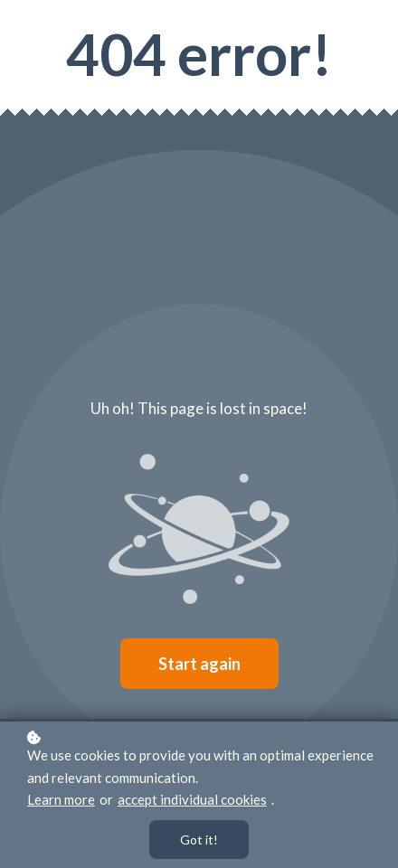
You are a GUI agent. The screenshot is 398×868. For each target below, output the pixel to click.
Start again (199, 664)
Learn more (61, 799)
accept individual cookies (192, 799)
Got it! (199, 840)
